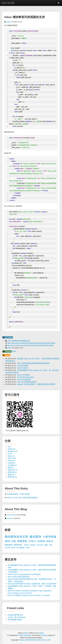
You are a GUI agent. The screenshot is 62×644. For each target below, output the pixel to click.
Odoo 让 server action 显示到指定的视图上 (22, 498)
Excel (13, 548)
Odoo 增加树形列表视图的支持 (19, 341)
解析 (46, 545)
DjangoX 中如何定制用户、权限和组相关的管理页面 (36, 384)
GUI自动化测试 (23, 366)
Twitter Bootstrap (25, 635)
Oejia (26, 633)
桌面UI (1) (11, 475)
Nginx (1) (11, 456)
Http (14, 541)
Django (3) (11, 449)
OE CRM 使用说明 (24, 380)
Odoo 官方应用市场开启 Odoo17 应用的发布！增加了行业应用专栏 (32, 584)
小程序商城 (49, 537)
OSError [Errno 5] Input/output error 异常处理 (24, 574)
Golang (44, 635)
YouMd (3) (11, 463)
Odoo (14, 351)
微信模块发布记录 (17, 537)
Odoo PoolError (23, 368)
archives (10, 518)
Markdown (18, 545)
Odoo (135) (12, 458)
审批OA (50, 541)
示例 (50, 545)
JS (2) (10, 454)
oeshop (33, 545)
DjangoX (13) (13, 451)
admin (9, 22)
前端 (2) (11, 468)
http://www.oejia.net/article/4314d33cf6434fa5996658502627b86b (31, 343)
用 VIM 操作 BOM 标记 (25, 377)
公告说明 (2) (12, 465)
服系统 (22, 548)
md (18, 548)
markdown (40, 545)
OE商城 (41, 541)
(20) (9, 447)
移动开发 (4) (12, 477)
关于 (49, 640)
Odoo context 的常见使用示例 (18, 577)
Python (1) (11, 461)
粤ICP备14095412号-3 (38, 640)
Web (8, 541)
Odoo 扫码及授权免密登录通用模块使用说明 (33, 363)
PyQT (28, 548)
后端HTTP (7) (13, 470)
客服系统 (23, 541)
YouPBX (8, 548)
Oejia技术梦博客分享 (15, 615)
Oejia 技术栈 (8, 3)
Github (41, 633)
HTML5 (32, 541)
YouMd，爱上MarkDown (17, 617)
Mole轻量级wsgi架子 (15, 620)
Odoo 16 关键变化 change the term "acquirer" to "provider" (29, 595)
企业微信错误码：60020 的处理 (18, 494)
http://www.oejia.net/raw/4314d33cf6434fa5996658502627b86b (30, 345)
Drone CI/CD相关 (23, 375)
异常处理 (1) (12, 472)
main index (11, 515)
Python (27, 545)
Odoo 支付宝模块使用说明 (27, 382)
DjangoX (9, 545)
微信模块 (36, 537)
